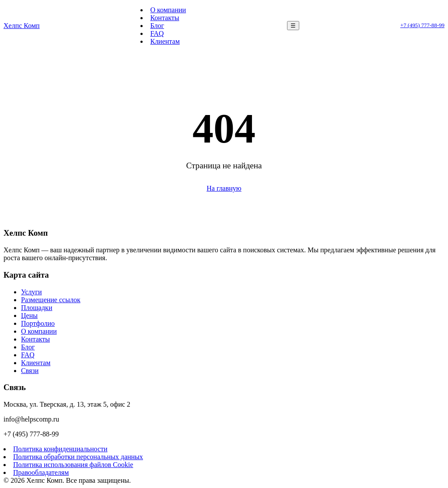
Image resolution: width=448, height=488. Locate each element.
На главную (224, 188)
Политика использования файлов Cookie (73, 465)
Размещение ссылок (51, 300)
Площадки (37, 308)
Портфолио (38, 323)
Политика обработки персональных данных (78, 457)
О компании (168, 10)
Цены (29, 315)
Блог (157, 26)
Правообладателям (41, 472)
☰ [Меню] (293, 26)
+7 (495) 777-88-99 (422, 25)
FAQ (157, 33)
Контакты (164, 18)
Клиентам (165, 41)
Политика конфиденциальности (60, 449)
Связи (30, 371)
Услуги (31, 292)
